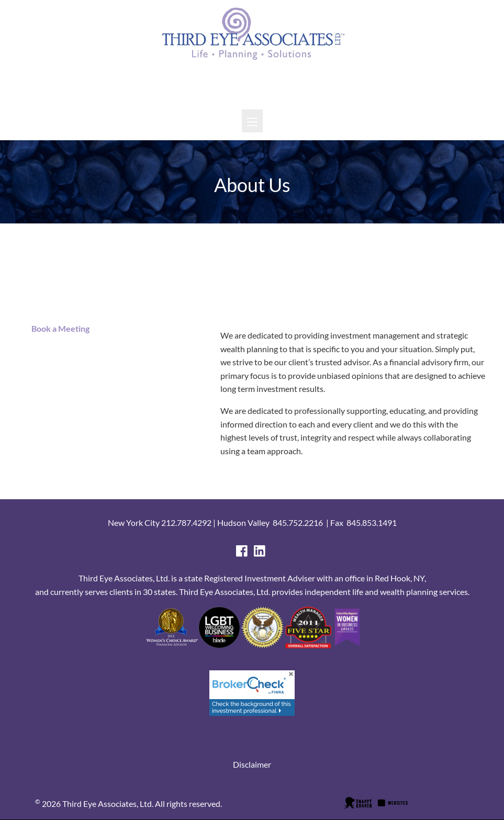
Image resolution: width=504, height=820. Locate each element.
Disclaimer (252, 764)
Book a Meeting (58, 328)
